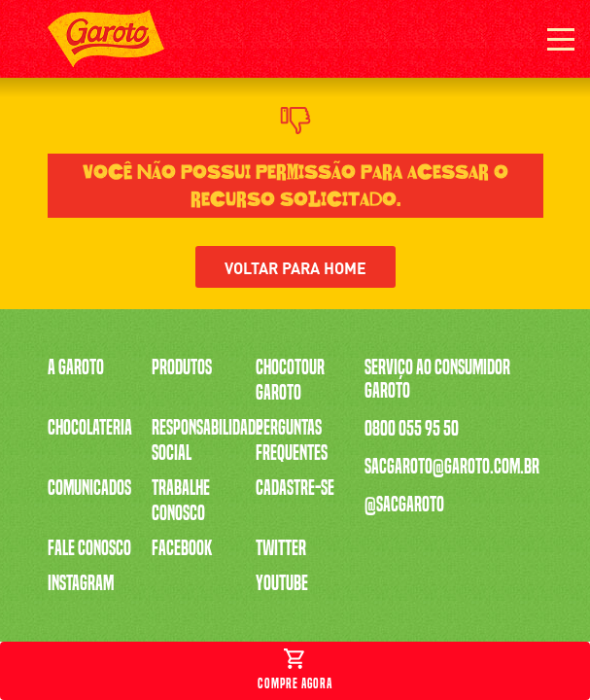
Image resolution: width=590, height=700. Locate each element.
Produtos (182, 367)
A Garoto (76, 367)
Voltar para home (295, 267)
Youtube (282, 583)
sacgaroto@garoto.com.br (452, 467)
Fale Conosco (89, 548)
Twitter (281, 548)
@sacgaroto (404, 505)
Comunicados (89, 488)
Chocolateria (90, 428)
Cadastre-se (295, 488)
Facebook (182, 548)
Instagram (81, 583)
